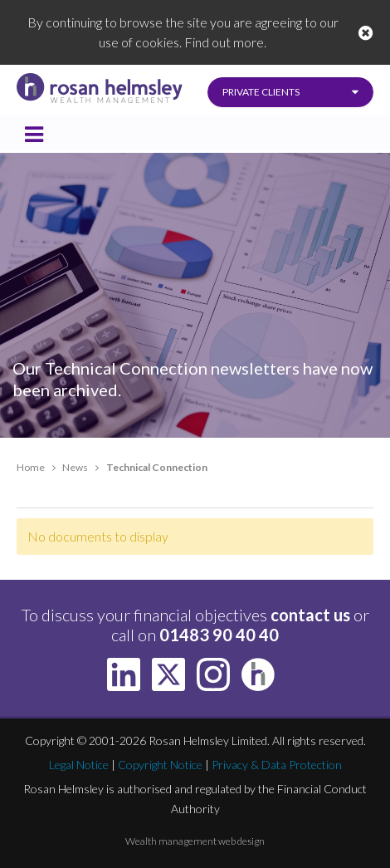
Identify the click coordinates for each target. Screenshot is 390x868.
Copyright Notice (160, 765)
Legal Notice (79, 765)
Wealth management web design (195, 841)
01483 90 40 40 (219, 635)
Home (31, 467)
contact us (310, 615)
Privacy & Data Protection (277, 765)
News (75, 467)
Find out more (224, 42)
